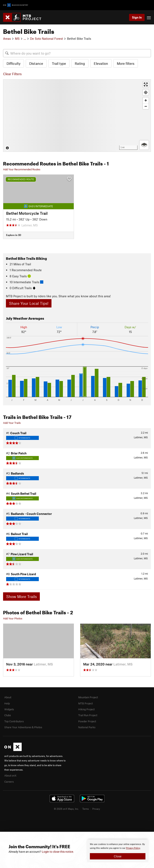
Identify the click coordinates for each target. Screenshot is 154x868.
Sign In (137, 17)
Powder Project (87, 721)
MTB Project (85, 703)
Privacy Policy (133, 848)
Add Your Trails (12, 423)
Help (7, 703)
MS (17, 39)
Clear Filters (12, 74)
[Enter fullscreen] (146, 84)
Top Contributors (14, 721)
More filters (126, 63)
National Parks (87, 727)
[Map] (77, 115)
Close (118, 856)
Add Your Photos (13, 618)
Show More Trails (21, 596)
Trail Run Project (88, 715)
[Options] (144, 145)
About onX (10, 775)
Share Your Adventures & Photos (23, 727)
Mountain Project (88, 697)
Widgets (9, 709)
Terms (86, 809)
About (8, 697)
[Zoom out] (146, 106)
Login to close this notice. (58, 852)
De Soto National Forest (46, 39)
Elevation (101, 63)
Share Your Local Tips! (29, 303)
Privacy (96, 809)
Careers (9, 782)
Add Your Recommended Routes (22, 169)
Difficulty (13, 63)
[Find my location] (146, 92)
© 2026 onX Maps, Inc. (66, 809)
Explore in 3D (14, 235)
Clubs (8, 715)
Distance (36, 63)
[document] (118, 851)
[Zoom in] (146, 100)
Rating (80, 63)
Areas (7, 39)
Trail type (59, 63)
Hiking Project (86, 709)
